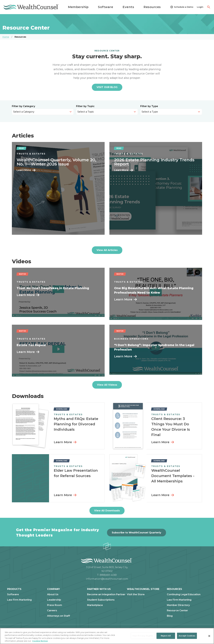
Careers (52, 611)
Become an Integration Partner (106, 594)
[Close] (209, 636)
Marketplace (95, 605)
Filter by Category (23, 106)
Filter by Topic (85, 106)
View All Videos (107, 385)
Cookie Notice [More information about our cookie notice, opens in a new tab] (40, 641)
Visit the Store (136, 594)
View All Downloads (107, 511)
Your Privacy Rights (143, 636)
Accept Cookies (187, 636)
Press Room (55, 605)
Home (6, 37)
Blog (170, 616)
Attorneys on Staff (59, 616)
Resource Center (177, 611)
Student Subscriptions (101, 600)
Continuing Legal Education (184, 594)
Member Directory (178, 605)
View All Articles (107, 250)
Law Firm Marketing (19, 600)
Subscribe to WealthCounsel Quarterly (136, 533)
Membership (78, 7)
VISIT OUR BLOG (107, 87)
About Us (53, 594)
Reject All (166, 636)
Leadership (54, 600)
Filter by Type (149, 106)
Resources (152, 7)
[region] (107, 636)
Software (106, 7)
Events (128, 7)
